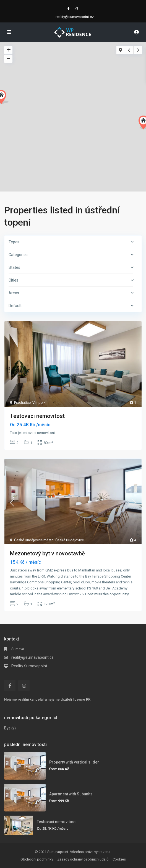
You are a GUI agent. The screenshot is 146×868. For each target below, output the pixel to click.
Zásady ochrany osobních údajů (83, 859)
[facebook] (69, 8)
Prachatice (22, 403)
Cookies (119, 859)
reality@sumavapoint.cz (32, 657)
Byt (7, 728)
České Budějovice (70, 540)
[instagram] (77, 8)
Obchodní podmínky (37, 859)
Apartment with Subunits (71, 794)
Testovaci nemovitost (37, 416)
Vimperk (39, 403)
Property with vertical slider (74, 762)
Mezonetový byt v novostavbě (47, 553)
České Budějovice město (34, 540)
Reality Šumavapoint (29, 666)
